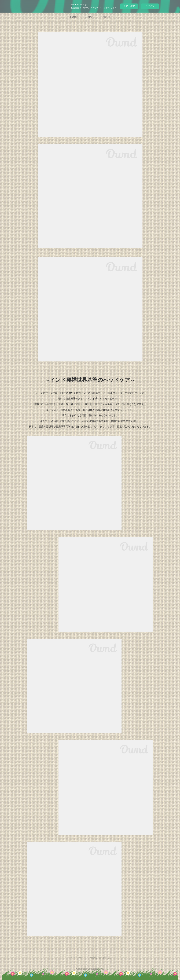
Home (74, 17)
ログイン (150, 6)
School (105, 17)
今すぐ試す (129, 6)
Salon (89, 17)
